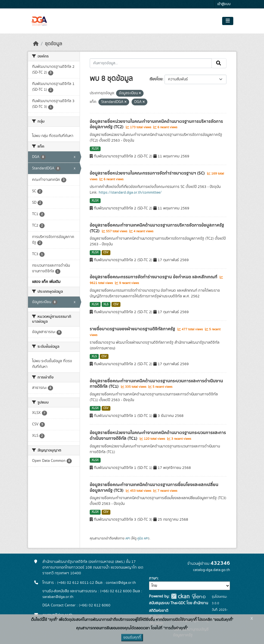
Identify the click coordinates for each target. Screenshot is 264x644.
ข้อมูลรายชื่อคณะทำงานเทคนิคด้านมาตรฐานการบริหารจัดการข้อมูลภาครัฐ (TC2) (157, 228)
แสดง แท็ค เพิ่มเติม (46, 282)
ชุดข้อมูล (53, 44)
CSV (106, 252)
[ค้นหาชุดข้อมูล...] (151, 63)
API (128, 538)
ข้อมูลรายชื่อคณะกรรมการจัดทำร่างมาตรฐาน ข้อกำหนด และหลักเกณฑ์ (154, 277)
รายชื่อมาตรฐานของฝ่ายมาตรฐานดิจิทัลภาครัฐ (133, 329)
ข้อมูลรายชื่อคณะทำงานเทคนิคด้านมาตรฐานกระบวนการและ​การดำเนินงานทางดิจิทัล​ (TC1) (156, 384)
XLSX (95, 149)
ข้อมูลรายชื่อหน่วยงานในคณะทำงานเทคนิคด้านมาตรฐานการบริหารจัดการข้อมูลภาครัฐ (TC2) (156, 124)
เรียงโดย (156, 79)
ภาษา (153, 578)
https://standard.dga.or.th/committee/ (130, 193)
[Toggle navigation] (228, 21)
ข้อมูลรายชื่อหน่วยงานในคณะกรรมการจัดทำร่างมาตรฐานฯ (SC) (148, 173)
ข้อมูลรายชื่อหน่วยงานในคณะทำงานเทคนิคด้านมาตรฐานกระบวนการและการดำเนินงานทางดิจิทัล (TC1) (158, 436)
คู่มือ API (143, 538)
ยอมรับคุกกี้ (132, 637)
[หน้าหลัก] (36, 44)
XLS (106, 304)
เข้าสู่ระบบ (224, 4)
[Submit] (219, 63)
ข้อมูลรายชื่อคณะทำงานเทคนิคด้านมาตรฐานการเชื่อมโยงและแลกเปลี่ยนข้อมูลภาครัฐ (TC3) (154, 488)
